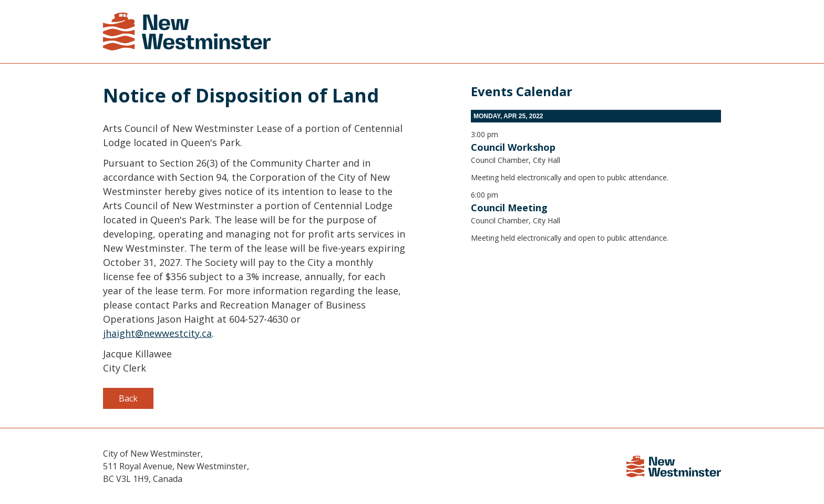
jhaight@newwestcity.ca (157, 333)
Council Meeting (509, 208)
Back (128, 398)
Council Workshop (513, 147)
